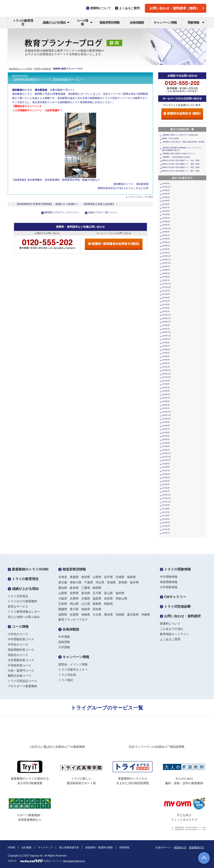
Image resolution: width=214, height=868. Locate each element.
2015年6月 (166, 350)
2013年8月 (166, 426)
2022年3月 (166, 214)
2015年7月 (166, 346)
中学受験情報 (169, 577)
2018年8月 (166, 270)
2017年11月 (166, 284)
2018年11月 (166, 260)
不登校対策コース (19, 665)
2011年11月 (166, 498)
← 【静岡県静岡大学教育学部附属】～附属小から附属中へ (45, 204)
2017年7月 (166, 291)
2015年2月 (166, 363)
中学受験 (64, 637)
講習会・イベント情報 (73, 664)
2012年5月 (166, 477)
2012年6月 (166, 474)
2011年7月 (166, 512)
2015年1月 (166, 367)
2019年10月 (166, 228)
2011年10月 (166, 502)
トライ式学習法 (18, 596)
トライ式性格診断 (175, 607)
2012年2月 (166, 488)
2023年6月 (166, 194)
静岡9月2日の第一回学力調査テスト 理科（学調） (181, 164)
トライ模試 (66, 680)
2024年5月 (166, 183)
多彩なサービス (18, 606)
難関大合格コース (19, 676)
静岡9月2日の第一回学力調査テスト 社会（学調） (181, 160)
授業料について (170, 624)
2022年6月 (166, 211)
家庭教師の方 (197, 848)
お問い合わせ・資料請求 (180, 616)
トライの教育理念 (23, 22)
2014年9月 (166, 381)
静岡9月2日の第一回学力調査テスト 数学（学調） (181, 171)
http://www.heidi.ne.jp (74, 861)
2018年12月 (166, 256)
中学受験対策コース (21, 639)
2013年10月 (166, 419)
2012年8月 (166, 467)
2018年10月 (166, 263)
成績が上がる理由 (56, 22)
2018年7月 (166, 273)
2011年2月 (166, 529)
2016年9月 (166, 325)
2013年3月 (166, 443)
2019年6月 (166, 239)
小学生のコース (18, 634)
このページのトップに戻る (140, 197)
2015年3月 (166, 360)
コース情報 (85, 22)
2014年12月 (166, 370)
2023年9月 (166, 190)
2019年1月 (166, 253)
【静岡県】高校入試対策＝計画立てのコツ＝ (179, 154)
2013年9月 (166, 422)
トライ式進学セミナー (73, 670)
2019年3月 (166, 246)
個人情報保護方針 (69, 848)
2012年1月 (166, 491)
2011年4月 (166, 522)
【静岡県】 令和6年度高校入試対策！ (177, 157)
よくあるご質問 (170, 639)
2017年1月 (166, 311)
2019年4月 (166, 242)
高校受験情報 (169, 582)
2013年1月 (166, 450)
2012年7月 (166, 471)
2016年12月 (166, 315)
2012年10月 (166, 460)
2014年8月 (166, 384)
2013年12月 (166, 412)
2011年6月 (166, 516)
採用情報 (124, 848)
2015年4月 (166, 356)
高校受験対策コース (21, 650)
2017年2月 (166, 308)
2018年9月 (166, 267)
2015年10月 (166, 339)
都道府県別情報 (110, 22)
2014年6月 (166, 391)
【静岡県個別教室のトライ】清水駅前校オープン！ (48, 80)
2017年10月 (166, 287)
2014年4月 (166, 398)
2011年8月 (166, 509)
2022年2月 (166, 218)
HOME (11, 848)
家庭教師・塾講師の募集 (99, 848)
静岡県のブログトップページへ (62, 212)
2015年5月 (166, 353)
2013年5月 (166, 436)
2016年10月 (166, 322)
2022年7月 (166, 208)
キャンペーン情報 (165, 22)
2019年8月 (166, 232)
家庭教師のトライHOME (20, 69)
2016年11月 (166, 318)
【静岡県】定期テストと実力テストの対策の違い (180, 135)
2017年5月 (166, 298)
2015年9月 (166, 343)
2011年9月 (166, 505)
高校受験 (64, 642)
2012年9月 (166, 464)
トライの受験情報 (175, 569)
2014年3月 (166, 401)
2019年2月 (166, 249)
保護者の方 (180, 848)
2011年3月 (166, 526)
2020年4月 (166, 225)
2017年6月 (166, 294)
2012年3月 (166, 484)
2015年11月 (166, 336)
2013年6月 (166, 433)
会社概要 (27, 848)
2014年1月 (166, 408)
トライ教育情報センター (24, 612)
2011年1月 (166, 533)
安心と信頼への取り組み (24, 617)
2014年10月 (166, 377)
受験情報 (196, 22)
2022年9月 (166, 201)
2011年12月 (166, 495)
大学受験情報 (169, 587)
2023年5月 (166, 197)
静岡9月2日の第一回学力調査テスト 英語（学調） (181, 167)
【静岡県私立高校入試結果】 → (101, 204)
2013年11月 (166, 415)
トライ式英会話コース (22, 681)
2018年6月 (166, 277)
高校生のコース (18, 655)
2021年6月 (166, 222)
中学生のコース (18, 644)
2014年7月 (166, 388)
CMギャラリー (173, 597)
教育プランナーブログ (73, 620)
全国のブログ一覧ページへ (103, 212)
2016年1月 (166, 329)
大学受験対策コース (21, 660)
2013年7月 (166, 429)
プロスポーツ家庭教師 (22, 686)
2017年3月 (166, 305)
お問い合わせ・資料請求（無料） (177, 8)
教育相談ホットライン (175, 634)
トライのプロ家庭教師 (22, 601)
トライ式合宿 (67, 675)
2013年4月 (166, 439)
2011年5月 (166, 519)
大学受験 (64, 647)
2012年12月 (166, 453)
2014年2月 (166, 405)
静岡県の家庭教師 (43, 69)
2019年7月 (166, 235)
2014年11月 (166, 374)
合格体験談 (137, 22)
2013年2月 (166, 446)
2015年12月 (166, 332)
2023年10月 (166, 187)
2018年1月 (166, 280)
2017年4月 (166, 301)
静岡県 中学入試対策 (170, 139)
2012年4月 (166, 481)
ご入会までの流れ (172, 629)
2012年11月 (166, 457)
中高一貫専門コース (21, 671)
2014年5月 (166, 394)
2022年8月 (166, 204)
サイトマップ (45, 848)
